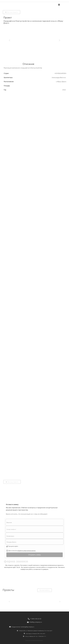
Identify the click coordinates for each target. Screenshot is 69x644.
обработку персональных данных (27, 551)
